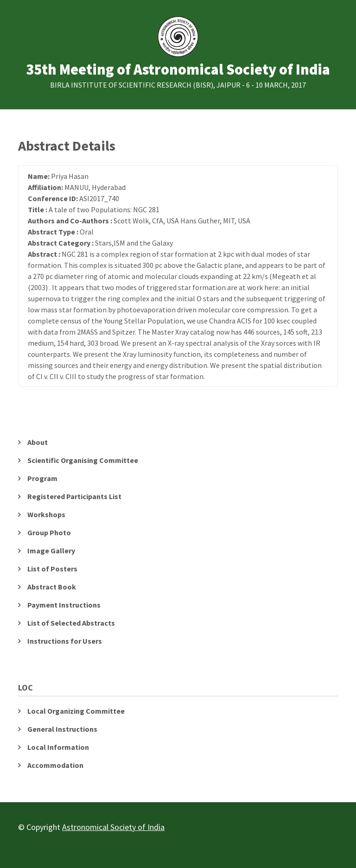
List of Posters (52, 569)
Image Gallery (51, 551)
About (38, 442)
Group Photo (49, 532)
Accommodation (55, 765)
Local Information (58, 747)
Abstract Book (52, 587)
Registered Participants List (74, 496)
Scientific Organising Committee (83, 460)
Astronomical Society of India (113, 827)
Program (42, 478)
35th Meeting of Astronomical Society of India (178, 70)
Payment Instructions (64, 605)
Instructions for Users (65, 641)
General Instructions (62, 729)
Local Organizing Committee (76, 711)
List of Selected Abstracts (71, 623)
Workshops (46, 514)
